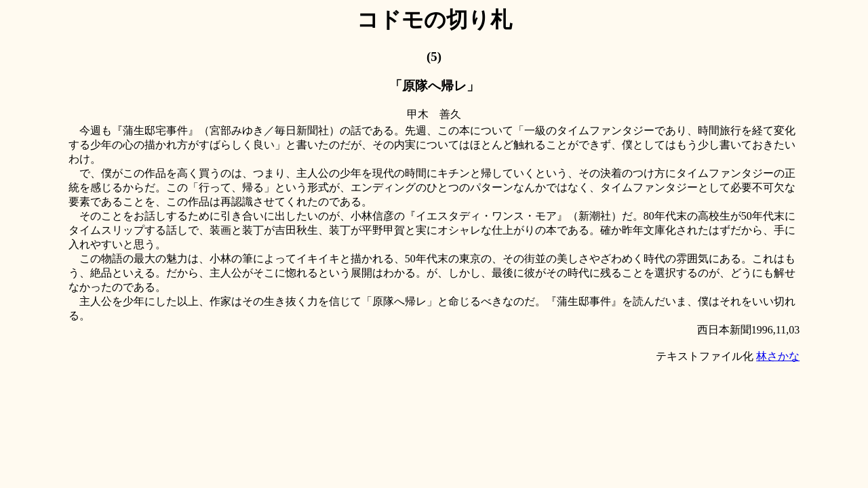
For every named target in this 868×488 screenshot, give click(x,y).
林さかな (778, 356)
